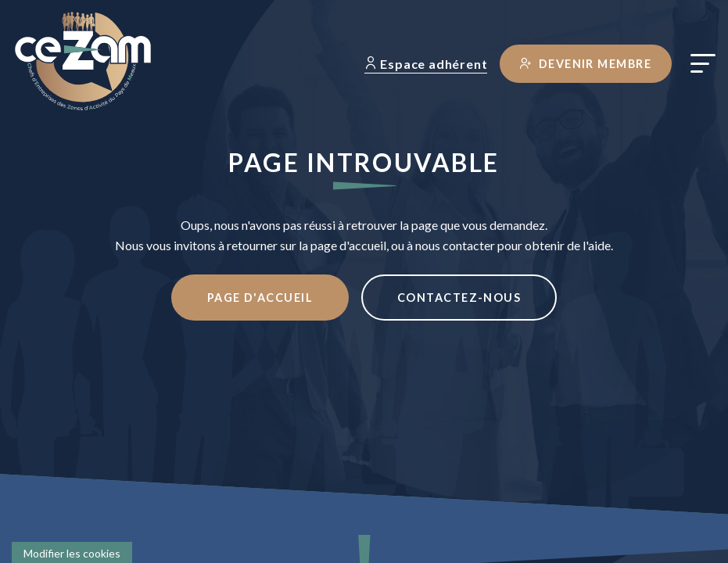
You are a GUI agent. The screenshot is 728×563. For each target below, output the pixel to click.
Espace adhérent (426, 64)
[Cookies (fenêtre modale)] (72, 552)
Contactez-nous (459, 298)
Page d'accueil (260, 298)
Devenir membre (586, 64)
